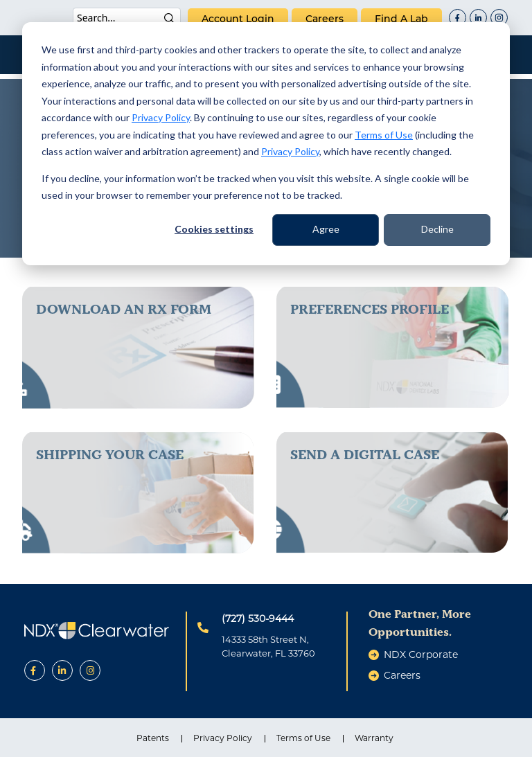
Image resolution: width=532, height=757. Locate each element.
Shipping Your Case (110, 454)
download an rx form (124, 309)
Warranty (374, 738)
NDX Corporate (421, 654)
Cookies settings (214, 229)
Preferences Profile (370, 309)
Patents (153, 738)
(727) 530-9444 (258, 618)
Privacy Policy (161, 117)
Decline (437, 229)
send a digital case (365, 454)
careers (325, 19)
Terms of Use (384, 135)
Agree (326, 229)
